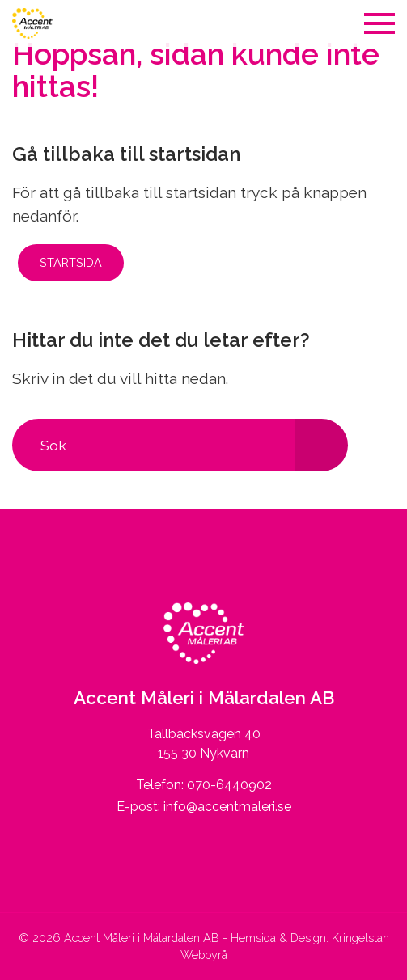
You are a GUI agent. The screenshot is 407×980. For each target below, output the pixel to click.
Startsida (71, 262)
